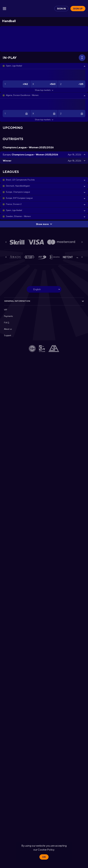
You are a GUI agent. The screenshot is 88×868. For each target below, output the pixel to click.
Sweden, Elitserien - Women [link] (18, 216)
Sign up (78, 9)
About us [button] (8, 329)
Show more (44, 224)
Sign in (61, 9)
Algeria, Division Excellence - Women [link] (22, 95)
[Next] (82, 242)
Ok (44, 857)
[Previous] (6, 242)
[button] (44, 66)
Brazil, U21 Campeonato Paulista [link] (20, 180)
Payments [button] (8, 316)
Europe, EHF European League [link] (19, 198)
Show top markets (44, 90)
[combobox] (44, 289)
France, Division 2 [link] (14, 204)
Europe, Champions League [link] (18, 192)
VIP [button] (6, 310)
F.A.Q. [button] (7, 323)
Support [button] (8, 335)
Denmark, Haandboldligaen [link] (18, 186)
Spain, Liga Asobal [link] (14, 66)
